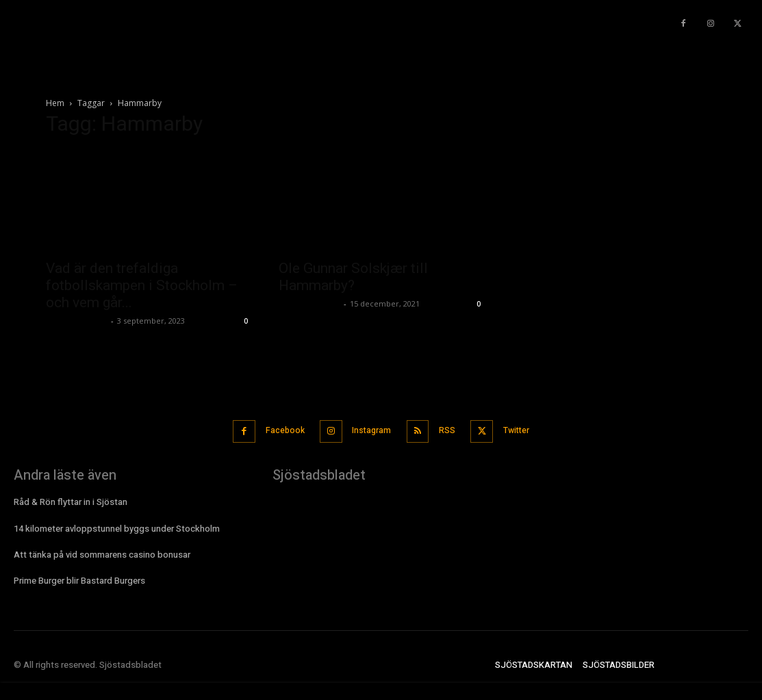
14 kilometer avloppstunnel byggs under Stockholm (117, 524)
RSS (449, 429)
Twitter (524, 429)
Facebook (276, 429)
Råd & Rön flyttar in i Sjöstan (71, 498)
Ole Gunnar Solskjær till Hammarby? (353, 277)
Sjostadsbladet (77, 321)
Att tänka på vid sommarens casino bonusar (102, 550)
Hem (55, 103)
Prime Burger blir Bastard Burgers (79, 576)
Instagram (369, 429)
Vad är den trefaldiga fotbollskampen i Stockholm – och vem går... (142, 285)
